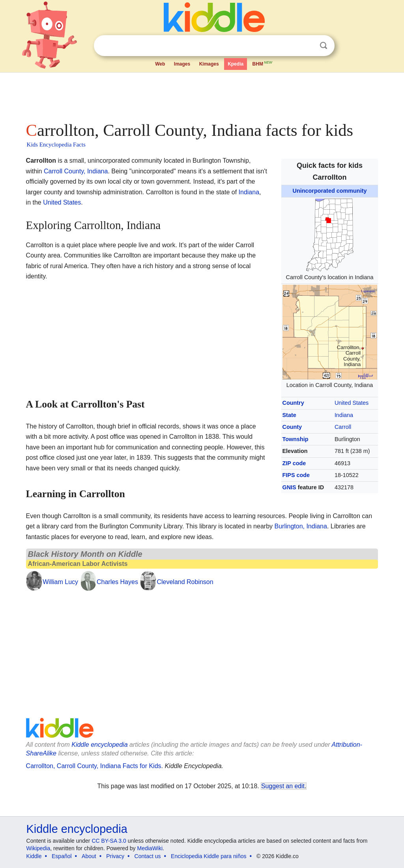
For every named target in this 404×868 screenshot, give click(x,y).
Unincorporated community (330, 191)
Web (160, 64)
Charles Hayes (117, 582)
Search (324, 46)
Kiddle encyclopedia (99, 745)
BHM (263, 63)
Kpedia (236, 64)
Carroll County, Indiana (76, 171)
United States (352, 403)
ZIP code (294, 463)
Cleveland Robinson (185, 582)
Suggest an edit (283, 786)
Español (62, 856)
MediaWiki (150, 848)
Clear (307, 46)
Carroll (343, 427)
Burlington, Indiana (300, 526)
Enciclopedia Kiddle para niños (209, 856)
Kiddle (34, 856)
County (292, 427)
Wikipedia (38, 848)
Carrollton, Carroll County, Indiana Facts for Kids (94, 766)
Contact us (148, 856)
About (89, 856)
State (289, 415)
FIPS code (296, 475)
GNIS (289, 487)
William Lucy (60, 582)
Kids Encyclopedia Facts (56, 145)
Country (293, 403)
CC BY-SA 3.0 (109, 841)
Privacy (115, 856)
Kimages (209, 64)
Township (296, 439)
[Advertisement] (202, 95)
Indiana (344, 415)
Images (182, 64)
